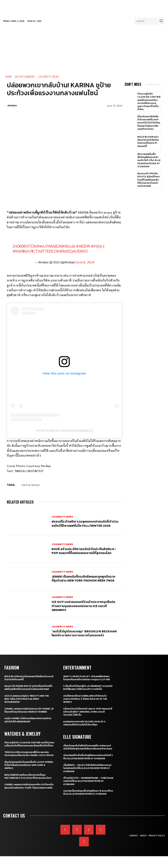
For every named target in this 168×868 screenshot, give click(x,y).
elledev (12, 105)
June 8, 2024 (85, 262)
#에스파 (68, 246)
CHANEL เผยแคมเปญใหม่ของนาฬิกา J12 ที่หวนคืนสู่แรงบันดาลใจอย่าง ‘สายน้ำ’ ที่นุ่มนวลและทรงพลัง (29, 802)
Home (9, 77)
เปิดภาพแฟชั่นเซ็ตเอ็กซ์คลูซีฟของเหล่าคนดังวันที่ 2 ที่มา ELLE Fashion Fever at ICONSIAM (149, 160)
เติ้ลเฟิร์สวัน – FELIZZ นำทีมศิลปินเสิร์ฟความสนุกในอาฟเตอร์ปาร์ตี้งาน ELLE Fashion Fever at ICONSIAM (87, 774)
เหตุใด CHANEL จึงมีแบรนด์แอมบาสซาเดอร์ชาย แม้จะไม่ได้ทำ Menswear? (28, 726)
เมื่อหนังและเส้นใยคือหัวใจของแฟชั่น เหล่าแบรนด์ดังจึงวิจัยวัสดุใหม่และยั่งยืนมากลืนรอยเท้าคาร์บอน (149, 123)
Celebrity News (49, 77)
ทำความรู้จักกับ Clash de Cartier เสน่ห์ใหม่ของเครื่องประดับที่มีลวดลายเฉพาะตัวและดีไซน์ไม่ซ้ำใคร (149, 101)
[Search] (161, 21)
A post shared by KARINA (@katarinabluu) (64, 431)
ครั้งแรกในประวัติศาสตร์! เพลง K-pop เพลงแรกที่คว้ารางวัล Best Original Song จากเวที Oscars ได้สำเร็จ (87, 714)
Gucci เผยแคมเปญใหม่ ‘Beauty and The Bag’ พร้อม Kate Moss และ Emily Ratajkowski (29, 701)
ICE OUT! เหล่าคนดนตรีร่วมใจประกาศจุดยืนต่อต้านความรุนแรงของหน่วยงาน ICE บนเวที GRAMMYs (83, 606)
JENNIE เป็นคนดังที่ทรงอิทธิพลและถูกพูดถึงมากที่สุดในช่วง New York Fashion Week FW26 (83, 579)
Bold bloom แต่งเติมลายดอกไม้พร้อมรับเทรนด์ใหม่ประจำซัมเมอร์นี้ (148, 141)
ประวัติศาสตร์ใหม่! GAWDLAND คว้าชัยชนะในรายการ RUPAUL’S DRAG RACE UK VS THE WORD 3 (87, 701)
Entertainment (25, 77)
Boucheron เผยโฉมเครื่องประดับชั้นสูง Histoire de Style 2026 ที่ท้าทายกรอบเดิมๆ (27, 789)
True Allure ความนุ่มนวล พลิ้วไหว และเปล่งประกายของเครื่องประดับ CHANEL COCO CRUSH (29, 764)
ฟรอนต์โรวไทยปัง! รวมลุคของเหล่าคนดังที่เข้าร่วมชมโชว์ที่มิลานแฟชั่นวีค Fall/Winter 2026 (85, 524)
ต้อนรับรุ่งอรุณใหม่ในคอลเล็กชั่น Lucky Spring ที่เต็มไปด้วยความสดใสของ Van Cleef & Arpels (27, 777)
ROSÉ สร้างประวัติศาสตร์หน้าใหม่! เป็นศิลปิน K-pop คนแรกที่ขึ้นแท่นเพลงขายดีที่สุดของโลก (84, 551)
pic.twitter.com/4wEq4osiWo (59, 251)
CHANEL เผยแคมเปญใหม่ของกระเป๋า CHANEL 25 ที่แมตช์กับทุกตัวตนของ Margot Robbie (29, 714)
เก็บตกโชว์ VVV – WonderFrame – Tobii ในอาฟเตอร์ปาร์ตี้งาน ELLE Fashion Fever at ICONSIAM (87, 786)
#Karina (21, 251)
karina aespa (31, 485)
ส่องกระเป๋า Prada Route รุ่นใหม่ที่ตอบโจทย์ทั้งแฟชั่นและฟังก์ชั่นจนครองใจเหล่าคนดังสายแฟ (149, 180)
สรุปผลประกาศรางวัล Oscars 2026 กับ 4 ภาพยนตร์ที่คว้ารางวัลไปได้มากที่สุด (86, 726)
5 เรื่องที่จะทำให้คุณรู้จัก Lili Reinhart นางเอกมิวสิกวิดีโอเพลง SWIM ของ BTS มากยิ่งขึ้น (88, 690)
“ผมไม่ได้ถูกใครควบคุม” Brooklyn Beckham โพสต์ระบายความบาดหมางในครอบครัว (84, 633)
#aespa (83, 246)
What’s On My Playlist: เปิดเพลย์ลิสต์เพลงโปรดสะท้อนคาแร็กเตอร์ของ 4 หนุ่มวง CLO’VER (86, 679)
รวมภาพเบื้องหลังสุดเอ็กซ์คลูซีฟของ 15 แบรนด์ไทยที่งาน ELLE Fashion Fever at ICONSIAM (88, 799)
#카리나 (98, 246)
